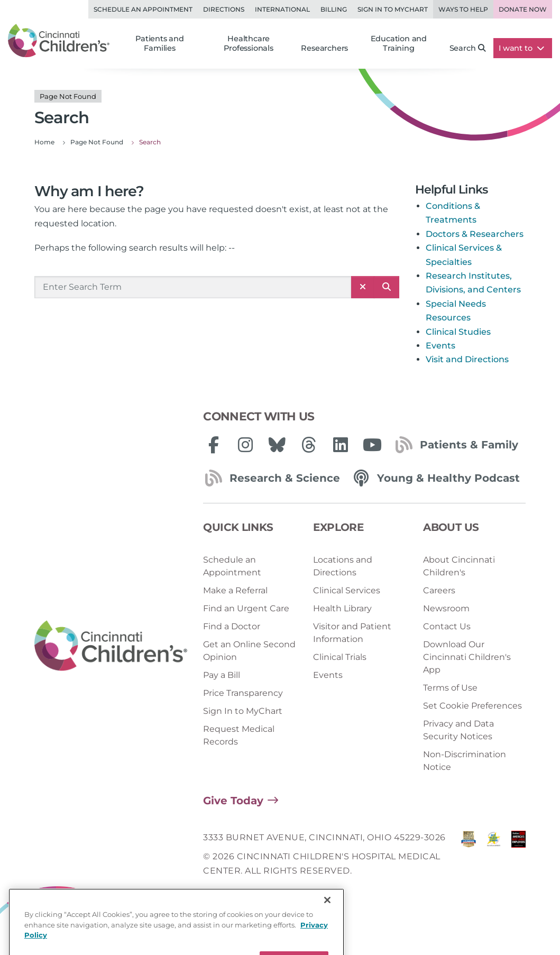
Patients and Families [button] (160, 43)
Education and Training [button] (399, 43)
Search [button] (468, 48)
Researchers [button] (324, 48)
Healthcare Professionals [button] (248, 43)
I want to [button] (521, 48)
